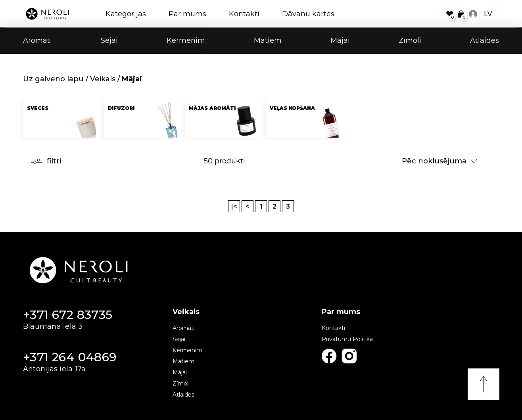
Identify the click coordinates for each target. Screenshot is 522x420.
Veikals (103, 79)
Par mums (187, 14)
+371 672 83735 (68, 315)
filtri (46, 161)
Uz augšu (484, 384)
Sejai (109, 41)
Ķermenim (186, 41)
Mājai (340, 41)
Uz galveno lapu (53, 79)
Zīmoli (410, 41)
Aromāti (37, 41)
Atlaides (485, 41)
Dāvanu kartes (308, 14)
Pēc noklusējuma (439, 161)
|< (234, 206)
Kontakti (244, 14)
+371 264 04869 (70, 357)
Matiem (268, 41)
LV (488, 14)
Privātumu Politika (347, 339)
